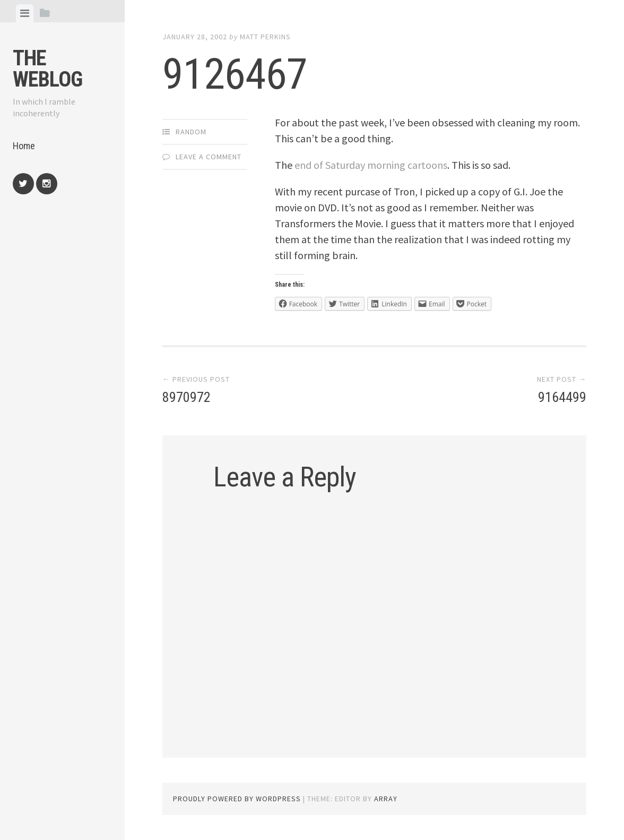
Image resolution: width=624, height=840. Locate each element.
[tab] (25, 13)
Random (191, 132)
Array (386, 799)
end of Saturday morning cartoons (371, 165)
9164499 (562, 397)
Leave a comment (209, 157)
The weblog (47, 69)
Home (24, 146)
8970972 (187, 397)
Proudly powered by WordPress (237, 799)
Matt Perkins (265, 37)
